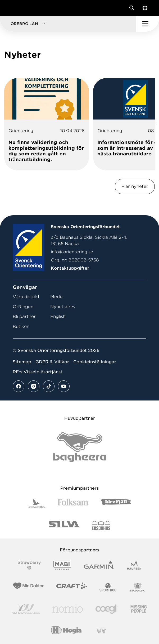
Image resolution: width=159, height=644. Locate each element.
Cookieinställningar (95, 362)
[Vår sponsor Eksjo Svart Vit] (101, 525)
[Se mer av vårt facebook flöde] (19, 386)
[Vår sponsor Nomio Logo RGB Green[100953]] (68, 609)
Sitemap (22, 362)
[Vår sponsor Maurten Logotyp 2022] (134, 565)
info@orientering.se (72, 252)
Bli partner (24, 316)
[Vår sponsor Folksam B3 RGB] (73, 504)
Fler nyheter (135, 186)
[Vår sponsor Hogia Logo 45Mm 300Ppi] (66, 631)
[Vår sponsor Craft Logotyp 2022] (72, 587)
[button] (68, 24)
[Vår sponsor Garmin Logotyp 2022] (99, 565)
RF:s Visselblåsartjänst (38, 372)
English (58, 316)
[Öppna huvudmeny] (147, 24)
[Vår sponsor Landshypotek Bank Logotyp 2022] (37, 504)
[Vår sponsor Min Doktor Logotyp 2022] (28, 587)
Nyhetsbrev (63, 307)
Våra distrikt (26, 297)
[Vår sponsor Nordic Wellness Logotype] (26, 609)
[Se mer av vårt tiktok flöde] (49, 386)
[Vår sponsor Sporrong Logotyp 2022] (138, 587)
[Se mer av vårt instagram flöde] (34, 386)
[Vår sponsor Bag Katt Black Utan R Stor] (80, 447)
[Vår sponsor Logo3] (106, 609)
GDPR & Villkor (52, 362)
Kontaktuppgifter (70, 268)
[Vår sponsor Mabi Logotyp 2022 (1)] (62, 565)
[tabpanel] (47, 124)
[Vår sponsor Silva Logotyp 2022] (64, 525)
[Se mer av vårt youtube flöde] (64, 386)
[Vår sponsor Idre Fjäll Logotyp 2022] (116, 504)
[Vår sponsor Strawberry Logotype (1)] (29, 565)
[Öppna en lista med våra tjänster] (144, 8)
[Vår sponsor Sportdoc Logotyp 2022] (108, 587)
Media (57, 297)
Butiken (21, 326)
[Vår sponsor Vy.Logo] (101, 631)
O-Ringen (23, 307)
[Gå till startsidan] (14, 8)
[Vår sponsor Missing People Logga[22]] (139, 609)
